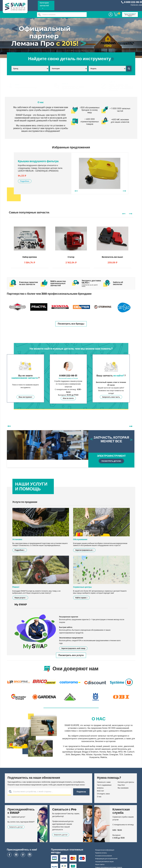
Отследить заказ (103, 794)
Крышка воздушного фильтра (38, 161)
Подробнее (25, 181)
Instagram (30, 855)
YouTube (16, 855)
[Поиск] (62, 15)
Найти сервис (81, 598)
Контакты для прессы (126, 782)
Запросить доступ (16, 827)
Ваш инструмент (26, 397)
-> (124, 191)
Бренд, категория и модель (130, 15)
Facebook (9, 855)
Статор (71, 257)
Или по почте (68, 398)
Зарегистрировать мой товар (73, 648)
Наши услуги (20, 598)
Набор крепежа (30, 257)
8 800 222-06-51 (132, 2)
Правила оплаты (101, 853)
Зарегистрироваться (84, 550)
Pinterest (23, 855)
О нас (99, 797)
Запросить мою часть (111, 397)
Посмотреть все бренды (71, 324)
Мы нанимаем (123, 788)
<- (76, 191)
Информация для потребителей (106, 859)
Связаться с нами (104, 782)
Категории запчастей (44, 5)
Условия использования (103, 856)
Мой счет (100, 791)
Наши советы (100, 864)
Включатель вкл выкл (112, 257)
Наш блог (121, 785)
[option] (71, 449)
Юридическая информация (105, 850)
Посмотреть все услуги (71, 655)
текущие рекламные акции (104, 862)
